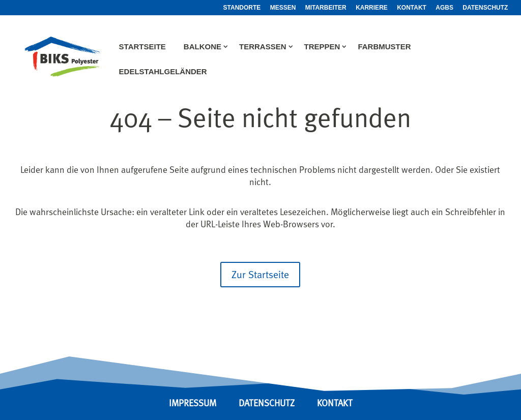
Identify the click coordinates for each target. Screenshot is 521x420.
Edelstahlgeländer (163, 72)
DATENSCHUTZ (268, 403)
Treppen (322, 47)
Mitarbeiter (326, 8)
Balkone (202, 47)
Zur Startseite (260, 274)
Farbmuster (384, 47)
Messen (283, 8)
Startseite (142, 47)
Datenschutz (485, 8)
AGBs (444, 8)
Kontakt (412, 8)
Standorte (242, 8)
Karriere (372, 8)
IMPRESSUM (193, 403)
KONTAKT (335, 403)
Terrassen (263, 47)
